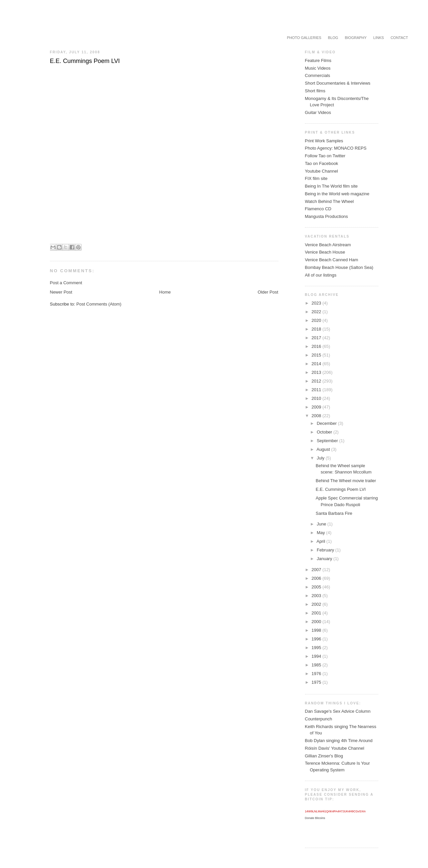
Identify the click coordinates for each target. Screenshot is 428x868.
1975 (317, 682)
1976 (317, 674)
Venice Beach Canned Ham (332, 260)
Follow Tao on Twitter (325, 156)
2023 (317, 303)
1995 (317, 648)
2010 (317, 398)
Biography (355, 38)
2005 (317, 587)
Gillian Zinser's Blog (324, 756)
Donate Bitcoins (315, 818)
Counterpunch (319, 719)
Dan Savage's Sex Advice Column (338, 711)
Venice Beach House (325, 252)
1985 (317, 665)
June (322, 524)
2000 (317, 622)
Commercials (318, 75)
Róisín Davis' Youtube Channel (335, 748)
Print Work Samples (324, 141)
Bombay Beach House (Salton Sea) (339, 267)
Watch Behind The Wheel (329, 201)
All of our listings (321, 275)
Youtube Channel (321, 171)
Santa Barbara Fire (334, 513)
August (324, 449)
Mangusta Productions (326, 216)
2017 (317, 338)
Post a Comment (66, 283)
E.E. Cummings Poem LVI (341, 489)
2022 (317, 312)
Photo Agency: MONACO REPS (336, 148)
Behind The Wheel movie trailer (346, 481)
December (327, 423)
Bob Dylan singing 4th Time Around (339, 741)
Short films (315, 91)
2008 (317, 416)
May (321, 533)
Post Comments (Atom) (99, 304)
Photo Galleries (304, 38)
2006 (317, 578)
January (325, 559)
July (321, 458)
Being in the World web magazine (337, 194)
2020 (317, 320)
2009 (317, 407)
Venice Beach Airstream (328, 245)
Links (379, 38)
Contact (399, 38)
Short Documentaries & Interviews (338, 83)
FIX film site (316, 178)
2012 (317, 381)
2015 (317, 355)
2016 (317, 346)
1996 (317, 639)
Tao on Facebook (322, 163)
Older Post (268, 292)
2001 (317, 613)
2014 (317, 364)
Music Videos (318, 68)
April (321, 541)
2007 (317, 570)
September (328, 441)
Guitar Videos (318, 112)
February (326, 550)
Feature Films (318, 60)
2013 (317, 372)
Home (165, 292)
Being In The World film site (331, 186)
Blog (333, 38)
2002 (317, 604)
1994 (317, 656)
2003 (317, 596)
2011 (317, 390)
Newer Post (61, 292)
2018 (317, 329)
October (325, 432)
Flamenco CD (318, 209)
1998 (317, 630)
